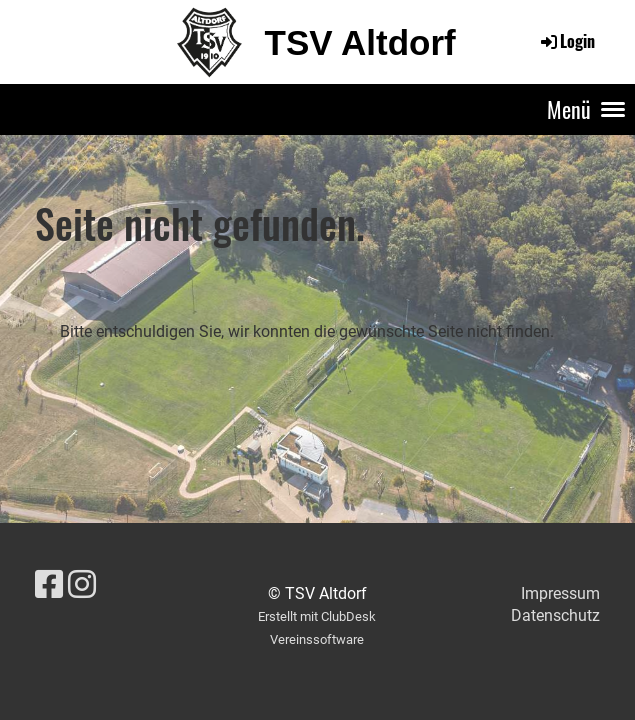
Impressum (560, 593)
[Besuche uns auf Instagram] (82, 585)
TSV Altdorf (360, 42)
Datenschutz (555, 615)
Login (566, 41)
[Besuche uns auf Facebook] (49, 585)
